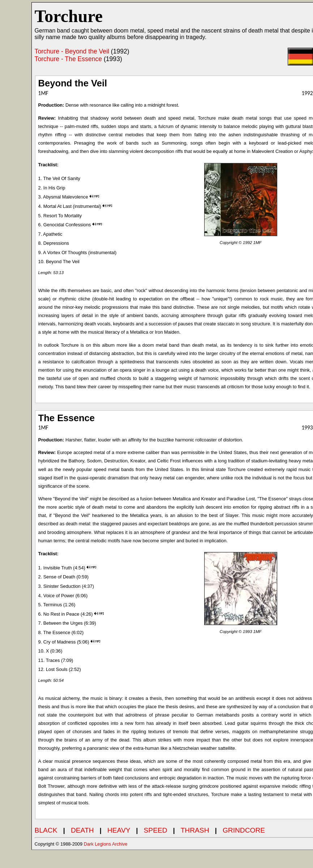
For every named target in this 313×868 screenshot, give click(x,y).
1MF (258, 243)
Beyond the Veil (73, 83)
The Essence (67, 418)
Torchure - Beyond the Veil (72, 51)
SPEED (156, 830)
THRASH (195, 830)
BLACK (46, 830)
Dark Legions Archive (106, 844)
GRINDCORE (244, 830)
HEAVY (119, 830)
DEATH (82, 830)
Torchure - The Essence (68, 59)
